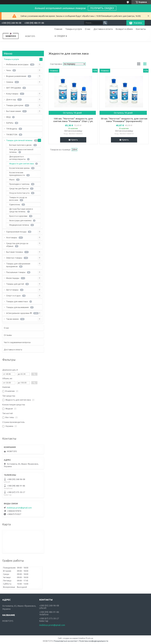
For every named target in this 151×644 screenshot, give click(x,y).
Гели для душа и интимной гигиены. (21, 151)
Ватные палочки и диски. (21, 145)
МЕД (8, 117)
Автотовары (12, 290)
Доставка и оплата (103, 29)
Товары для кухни (15, 105)
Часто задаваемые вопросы (17, 342)
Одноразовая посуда (16, 232)
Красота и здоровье (18, 216)
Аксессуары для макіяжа (20, 220)
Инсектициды (13, 278)
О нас (88, 29)
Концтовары (12, 94)
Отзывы (8, 335)
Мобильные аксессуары (17, 64)
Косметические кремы (19, 168)
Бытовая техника (14, 252)
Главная (58, 29)
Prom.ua (89, 638)
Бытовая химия (13, 111)
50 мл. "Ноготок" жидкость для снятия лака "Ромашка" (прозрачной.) (124, 120)
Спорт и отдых (13, 296)
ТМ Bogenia (12, 129)
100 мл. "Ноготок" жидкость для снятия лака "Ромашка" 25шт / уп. (73, 120)
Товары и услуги (74, 29)
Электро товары (14, 258)
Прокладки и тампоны (19, 184)
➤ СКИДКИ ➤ (61, 36)
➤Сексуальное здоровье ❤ (19, 313)
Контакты (141, 29)
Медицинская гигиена (19, 225)
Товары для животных (17, 301)
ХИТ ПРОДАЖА (14, 88)
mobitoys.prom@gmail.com (19, 508)
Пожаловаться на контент (66, 641)
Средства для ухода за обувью (17, 245)
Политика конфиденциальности (94, 641)
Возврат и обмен (124, 29)
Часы (9, 70)
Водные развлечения (16, 76)
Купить (75, 140)
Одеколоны (15, 204)
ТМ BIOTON (12, 134)
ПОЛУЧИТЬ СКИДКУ (102, 8)
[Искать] (105, 23)
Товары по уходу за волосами (18, 199)
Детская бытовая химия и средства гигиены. (21, 210)
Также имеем (12, 319)
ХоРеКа (10, 123)
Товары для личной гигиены (19, 140)
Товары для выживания (17, 307)
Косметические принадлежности (17, 174)
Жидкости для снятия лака (21, 164)
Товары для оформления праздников (18, 265)
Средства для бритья (19, 189)
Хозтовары (12, 237)
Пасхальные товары (16, 272)
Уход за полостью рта (19, 193)
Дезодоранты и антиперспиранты (17, 158)
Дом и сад (11, 99)
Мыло (12, 180)
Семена (10, 82)
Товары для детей (15, 284)
